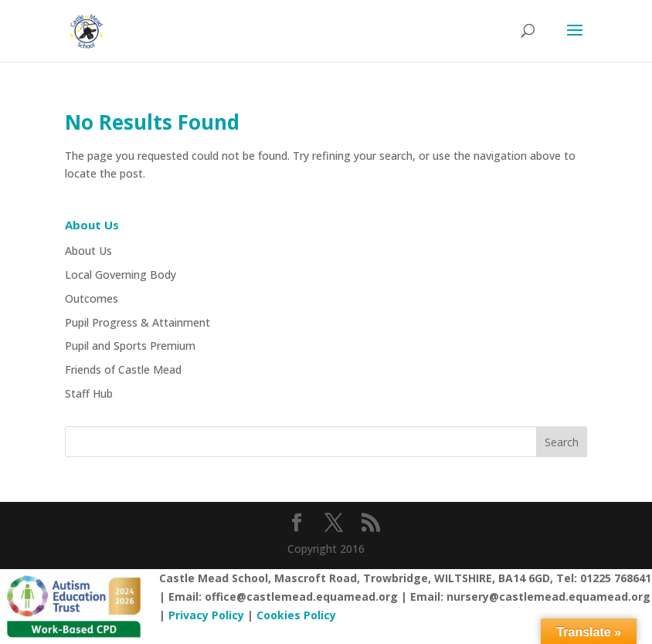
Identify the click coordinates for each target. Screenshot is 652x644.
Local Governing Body (121, 275)
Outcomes (92, 298)
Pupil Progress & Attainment (138, 322)
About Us (88, 251)
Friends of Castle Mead (123, 369)
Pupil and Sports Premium (130, 346)
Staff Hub (89, 393)
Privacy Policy (206, 615)
